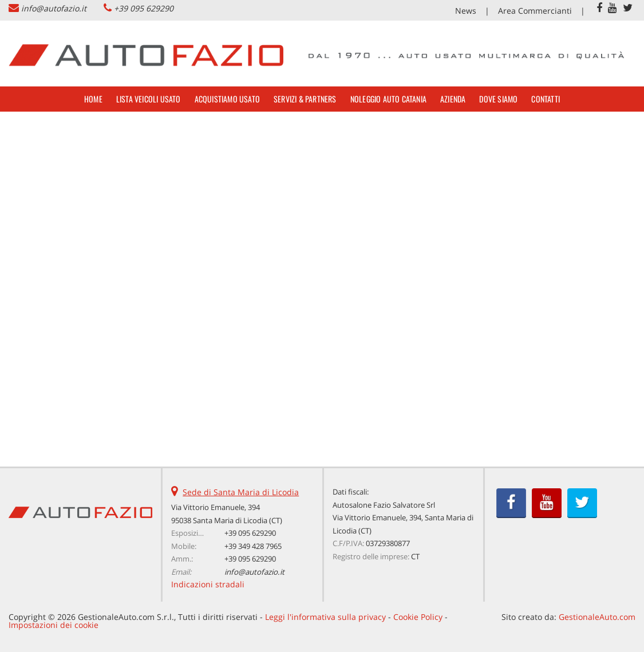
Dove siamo (498, 99)
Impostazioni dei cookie (54, 625)
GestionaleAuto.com (597, 617)
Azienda (453, 99)
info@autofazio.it (54, 8)
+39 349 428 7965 (253, 546)
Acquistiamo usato (227, 99)
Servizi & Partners (305, 99)
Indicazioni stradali (208, 584)
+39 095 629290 (144, 8)
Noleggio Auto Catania (388, 99)
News (466, 11)
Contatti (546, 99)
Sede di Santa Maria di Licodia (241, 492)
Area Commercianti (535, 11)
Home (93, 99)
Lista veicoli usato (149, 99)
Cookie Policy (418, 617)
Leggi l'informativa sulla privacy (325, 617)
